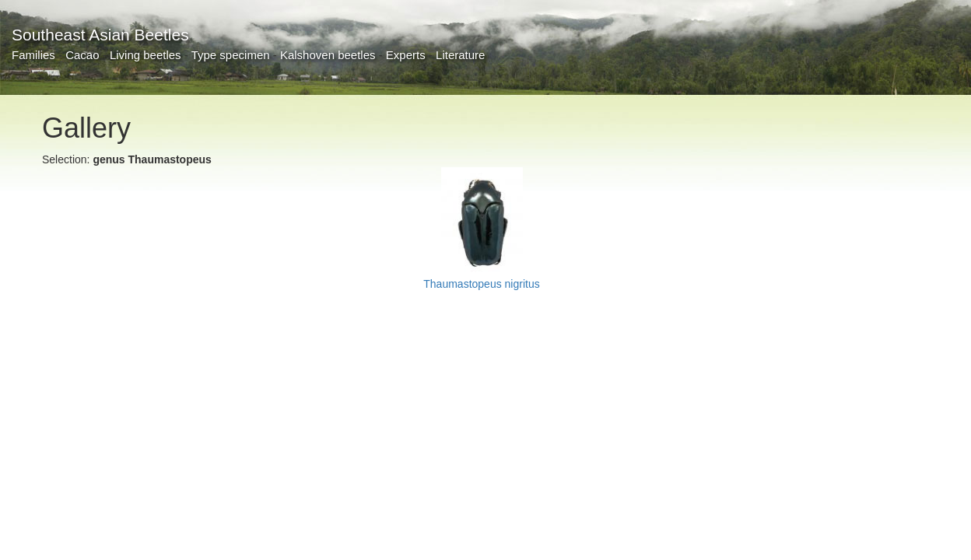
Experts (406, 55)
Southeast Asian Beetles (100, 35)
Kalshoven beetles (328, 55)
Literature (460, 55)
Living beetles (145, 55)
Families (33, 55)
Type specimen (231, 55)
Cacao (82, 55)
